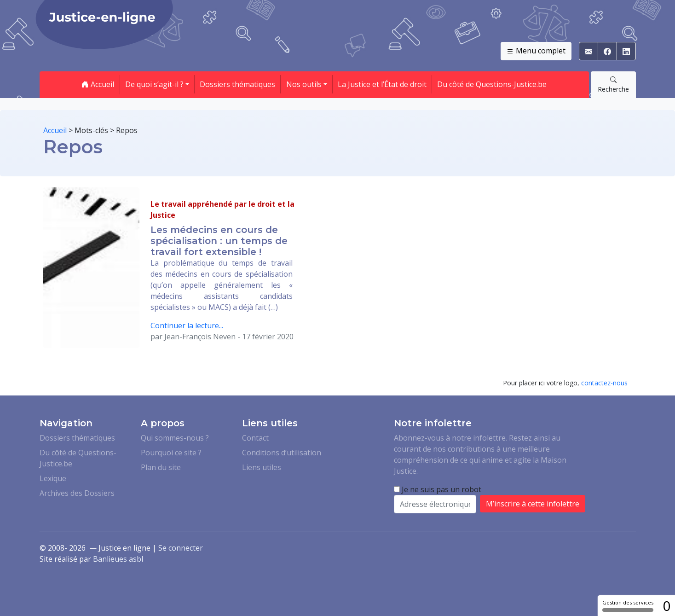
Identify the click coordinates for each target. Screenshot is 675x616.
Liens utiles (262, 467)
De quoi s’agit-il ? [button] (154, 84)
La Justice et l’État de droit (382, 84)
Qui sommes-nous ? (175, 438)
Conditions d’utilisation (282, 453)
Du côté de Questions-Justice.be (492, 84)
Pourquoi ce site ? (171, 453)
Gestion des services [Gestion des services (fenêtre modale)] (628, 605)
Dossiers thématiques (237, 84)
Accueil (98, 84)
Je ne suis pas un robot (438, 489)
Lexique (53, 478)
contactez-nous (604, 383)
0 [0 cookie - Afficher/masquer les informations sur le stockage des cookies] (666, 606)
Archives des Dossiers (77, 493)
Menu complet (536, 51)
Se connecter (181, 548)
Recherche (613, 84)
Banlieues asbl (118, 559)
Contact (255, 438)
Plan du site (161, 467)
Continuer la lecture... (187, 325)
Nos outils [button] (304, 84)
